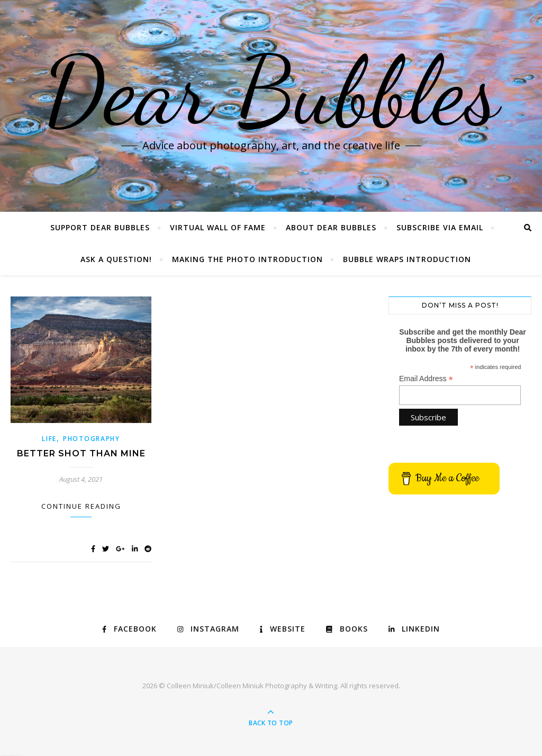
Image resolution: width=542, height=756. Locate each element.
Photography (92, 439)
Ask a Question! (116, 259)
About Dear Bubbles (331, 227)
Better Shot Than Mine (81, 453)
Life (49, 439)
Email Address (426, 379)
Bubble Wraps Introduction (407, 259)
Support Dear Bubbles (100, 227)
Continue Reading (81, 506)
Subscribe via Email (440, 227)
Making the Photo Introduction (247, 259)
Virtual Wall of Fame (218, 227)
